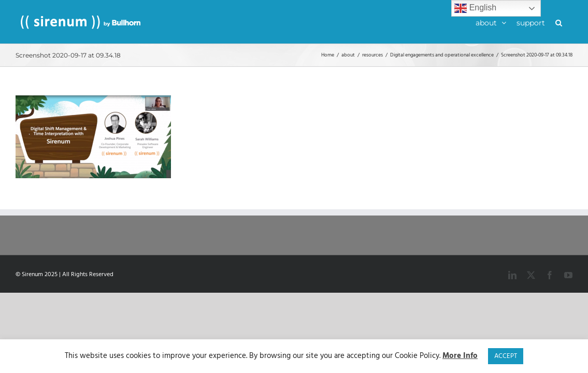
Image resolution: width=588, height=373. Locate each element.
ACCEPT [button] (506, 356)
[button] (569, 22)
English (475, 8)
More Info (460, 356)
